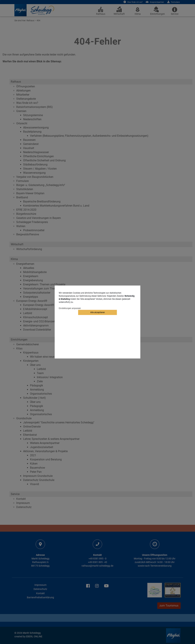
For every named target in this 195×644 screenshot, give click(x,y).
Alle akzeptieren (98, 312)
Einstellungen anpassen (70, 308)
